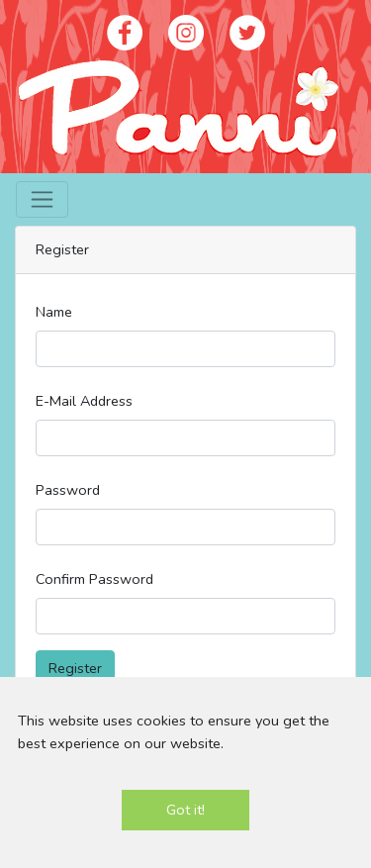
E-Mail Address (84, 401)
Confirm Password (94, 579)
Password (68, 490)
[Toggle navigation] (42, 199)
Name (54, 312)
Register (75, 668)
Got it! (185, 810)
